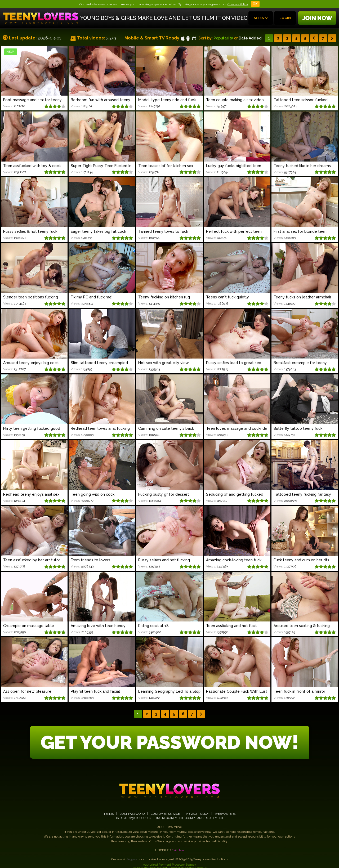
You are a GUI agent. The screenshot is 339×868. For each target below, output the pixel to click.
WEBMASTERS (225, 814)
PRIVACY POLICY (197, 814)
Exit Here (178, 850)
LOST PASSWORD (132, 814)
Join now (317, 18)
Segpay (132, 859)
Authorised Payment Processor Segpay (169, 865)
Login (285, 18)
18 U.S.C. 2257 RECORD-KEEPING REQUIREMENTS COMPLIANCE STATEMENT (170, 818)
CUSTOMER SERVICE (165, 814)
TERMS (109, 814)
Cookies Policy (238, 4)
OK (255, 4)
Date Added (250, 38)
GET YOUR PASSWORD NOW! (170, 742)
